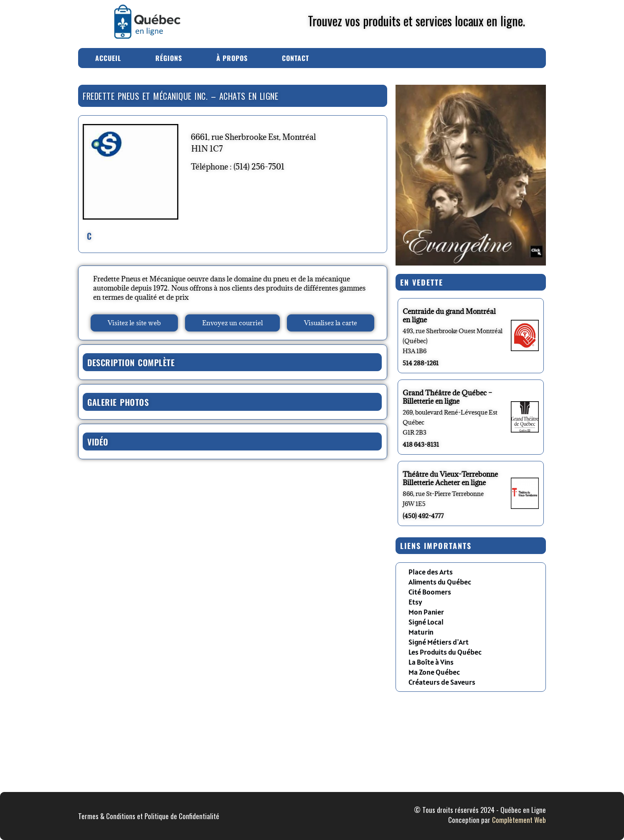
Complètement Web (519, 820)
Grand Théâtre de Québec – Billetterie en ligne (447, 397)
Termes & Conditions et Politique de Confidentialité (149, 816)
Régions (169, 58)
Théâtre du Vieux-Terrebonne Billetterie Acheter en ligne (450, 478)
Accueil (108, 58)
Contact (296, 58)
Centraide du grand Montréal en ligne (449, 316)
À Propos (232, 58)
